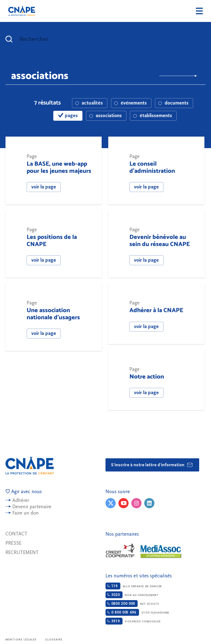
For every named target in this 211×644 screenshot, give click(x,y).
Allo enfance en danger (134, 586)
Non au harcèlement (132, 595)
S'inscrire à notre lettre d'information (152, 465)
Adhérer (21, 500)
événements (131, 103)
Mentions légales (21, 640)
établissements (153, 116)
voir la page (44, 187)
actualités (89, 103)
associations (105, 116)
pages (68, 116)
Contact (16, 534)
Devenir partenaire (32, 507)
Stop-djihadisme (137, 612)
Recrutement (22, 553)
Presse (13, 543)
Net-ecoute (132, 604)
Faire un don (26, 513)
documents (173, 103)
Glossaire (54, 640)
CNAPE (22, 11)
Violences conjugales (133, 621)
